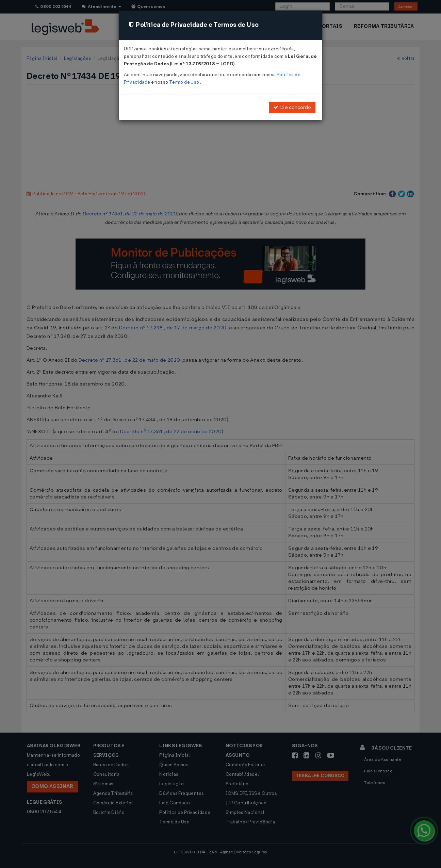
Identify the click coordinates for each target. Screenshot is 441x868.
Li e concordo (292, 107)
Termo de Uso (185, 82)
